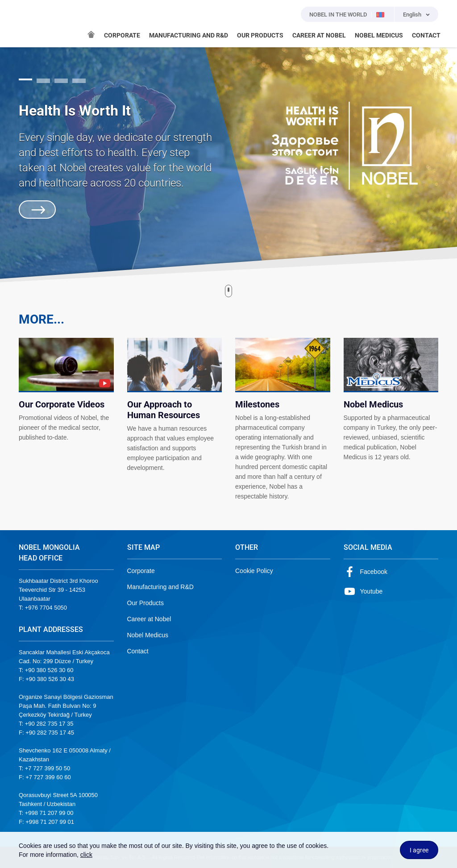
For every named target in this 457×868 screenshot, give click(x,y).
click (86, 855)
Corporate (141, 571)
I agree (419, 850)
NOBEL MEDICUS (379, 35)
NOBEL (31, 24)
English (412, 15)
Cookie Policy (254, 571)
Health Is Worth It (75, 111)
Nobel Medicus (148, 635)
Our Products (145, 603)
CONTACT (426, 35)
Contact (138, 651)
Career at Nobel (149, 619)
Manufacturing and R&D (160, 587)
